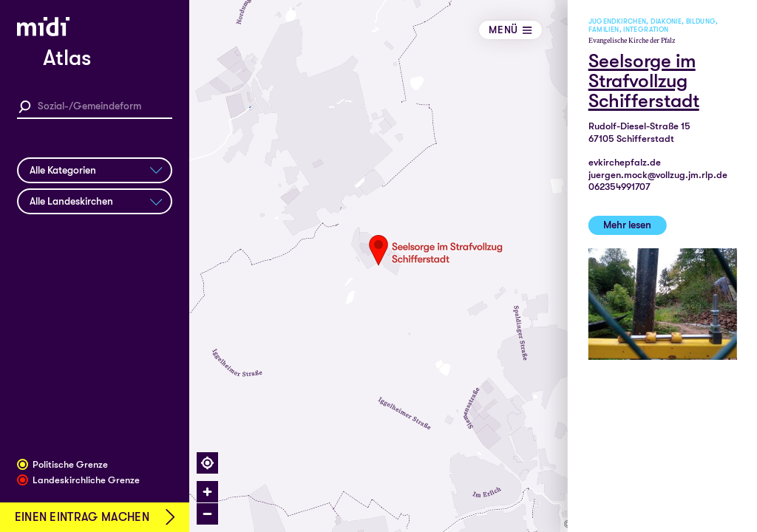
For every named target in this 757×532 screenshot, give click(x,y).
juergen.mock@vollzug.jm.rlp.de (658, 175)
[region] (473, 266)
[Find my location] (207, 463)
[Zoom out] (207, 514)
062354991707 (619, 187)
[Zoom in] (207, 492)
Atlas (67, 58)
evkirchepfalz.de (625, 162)
